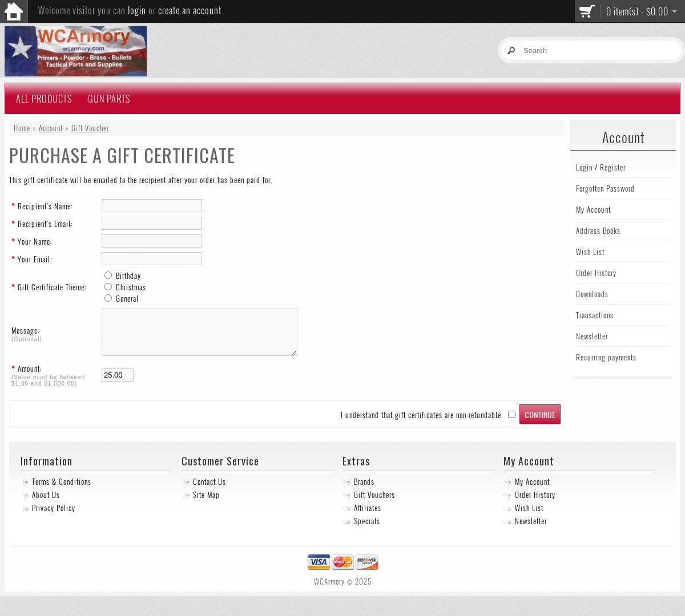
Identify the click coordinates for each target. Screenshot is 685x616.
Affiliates (368, 516)
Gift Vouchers (374, 503)
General (127, 298)
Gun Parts (109, 99)
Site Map (206, 503)
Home (22, 128)
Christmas (131, 287)
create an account (190, 10)
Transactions (595, 315)
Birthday (128, 275)
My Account (593, 209)
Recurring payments (606, 357)
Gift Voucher (90, 128)
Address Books (598, 230)
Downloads (592, 294)
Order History (596, 273)
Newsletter (592, 336)
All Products (44, 99)
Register (613, 167)
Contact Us (209, 490)
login (137, 10)
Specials (367, 529)
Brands (364, 490)
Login (584, 167)
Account (51, 128)
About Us (46, 503)
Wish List (590, 252)
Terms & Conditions (62, 490)
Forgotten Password (605, 188)
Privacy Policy (54, 516)
